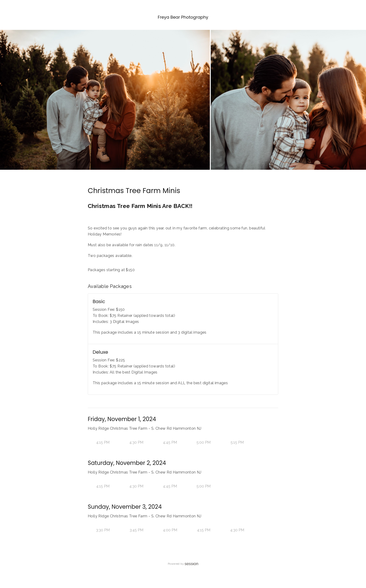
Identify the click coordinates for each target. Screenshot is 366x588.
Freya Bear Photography (183, 17)
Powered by (183, 564)
